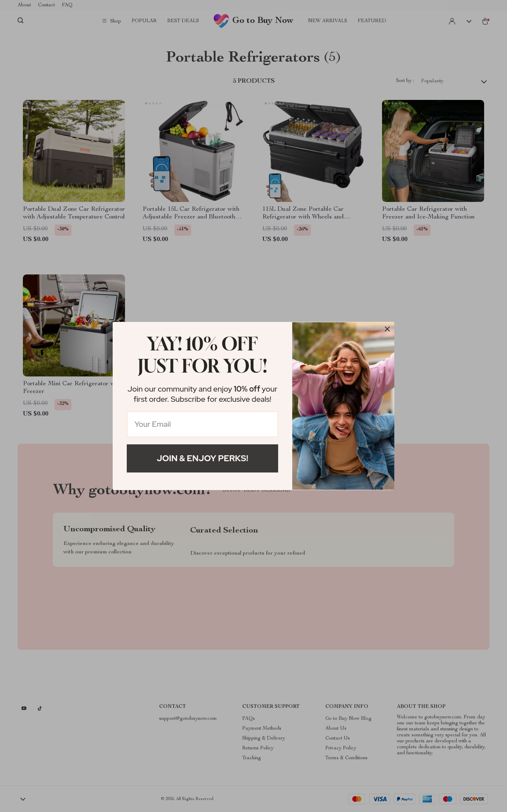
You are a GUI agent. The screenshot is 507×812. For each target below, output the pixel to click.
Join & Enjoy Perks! (202, 458)
